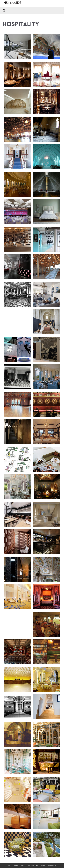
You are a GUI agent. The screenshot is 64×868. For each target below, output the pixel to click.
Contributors (19, 865)
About (43, 865)
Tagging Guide (32, 865)
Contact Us (52, 865)
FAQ (9, 865)
